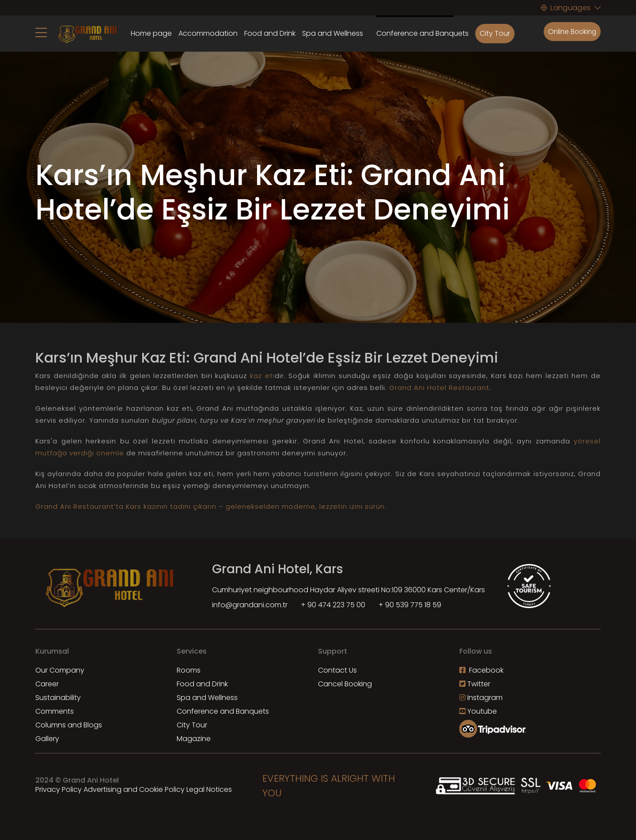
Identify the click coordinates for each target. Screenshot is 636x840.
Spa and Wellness (333, 33)
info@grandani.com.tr (250, 605)
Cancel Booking (345, 684)
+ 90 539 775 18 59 (410, 605)
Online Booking (571, 32)
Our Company (60, 670)
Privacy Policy (59, 789)
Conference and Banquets (223, 711)
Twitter (475, 684)
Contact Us (337, 670)
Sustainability (58, 698)
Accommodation (208, 33)
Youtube (478, 711)
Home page (151, 33)
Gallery (47, 739)
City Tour (495, 33)
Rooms (189, 670)
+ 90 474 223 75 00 (333, 605)
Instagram (481, 698)
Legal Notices (209, 789)
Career (47, 684)
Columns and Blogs (69, 725)
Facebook (481, 670)
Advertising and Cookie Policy (134, 789)
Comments (55, 711)
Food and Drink (270, 33)
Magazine (194, 739)
